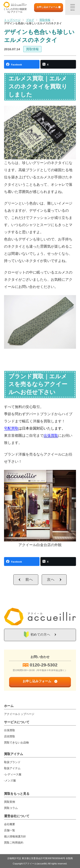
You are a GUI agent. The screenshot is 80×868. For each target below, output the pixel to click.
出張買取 (51, 436)
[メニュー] (73, 7)
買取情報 (32, 49)
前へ (29, 580)
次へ (51, 580)
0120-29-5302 (44, 665)
